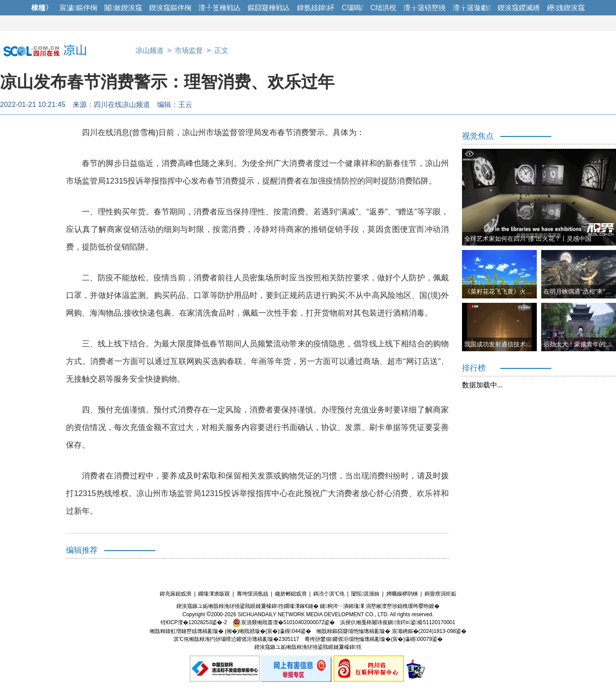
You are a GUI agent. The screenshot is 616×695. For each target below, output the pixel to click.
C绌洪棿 (384, 8)
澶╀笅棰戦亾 (220, 8)
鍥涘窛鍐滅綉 (519, 8)
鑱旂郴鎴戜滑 (291, 594)
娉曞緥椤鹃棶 (402, 594)
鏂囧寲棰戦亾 (269, 8)
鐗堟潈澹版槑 (214, 594)
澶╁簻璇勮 (472, 8)
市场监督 (189, 50)
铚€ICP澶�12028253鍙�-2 (194, 622)
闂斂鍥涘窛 (123, 8)
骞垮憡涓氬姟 (253, 594)
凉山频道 (150, 50)
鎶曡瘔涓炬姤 (440, 594)
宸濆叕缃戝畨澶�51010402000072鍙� (284, 622)
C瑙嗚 (352, 8)
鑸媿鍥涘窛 (566, 8)
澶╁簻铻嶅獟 (425, 8)
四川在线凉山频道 (122, 105)
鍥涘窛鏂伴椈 (170, 8)
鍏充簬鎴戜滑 (176, 594)
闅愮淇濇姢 (365, 594)
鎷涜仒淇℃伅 (329, 594)
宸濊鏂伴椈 (78, 8)
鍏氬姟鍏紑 (316, 8)
